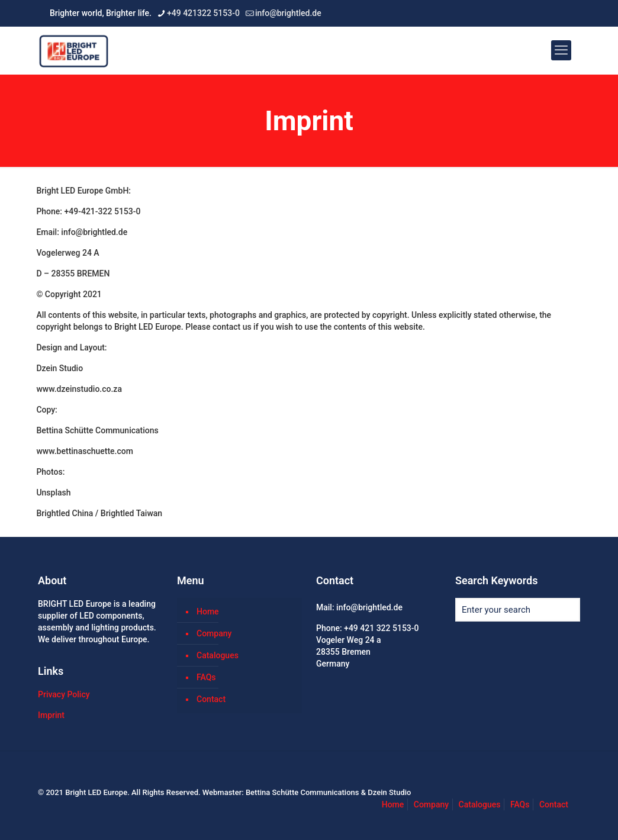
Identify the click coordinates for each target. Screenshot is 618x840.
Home (208, 612)
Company (214, 633)
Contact (211, 699)
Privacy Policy (64, 694)
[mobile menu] (561, 50)
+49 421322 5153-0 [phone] (203, 13)
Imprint (51, 715)
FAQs (206, 677)
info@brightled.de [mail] (288, 13)
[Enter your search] (518, 610)
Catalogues (218, 655)
